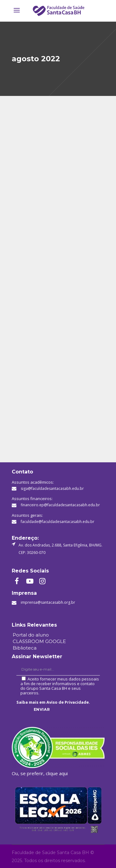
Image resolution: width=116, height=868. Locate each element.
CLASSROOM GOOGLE (39, 641)
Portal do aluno (31, 635)
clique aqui (57, 773)
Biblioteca (25, 648)
